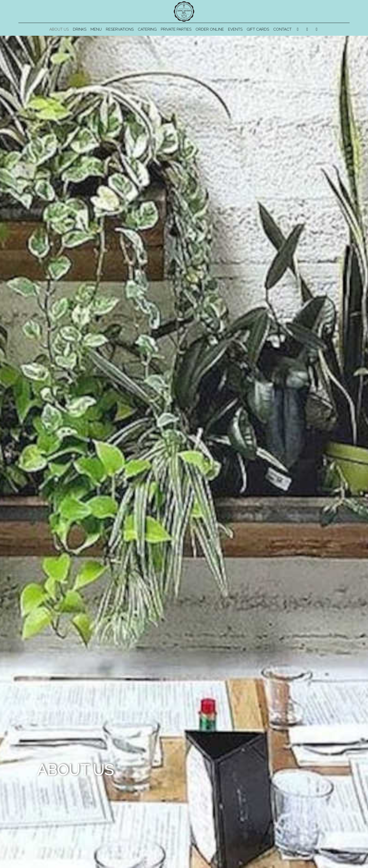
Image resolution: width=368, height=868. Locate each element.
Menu (96, 29)
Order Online (210, 29)
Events (235, 29)
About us (59, 29)
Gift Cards (258, 29)
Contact (282, 29)
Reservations (120, 29)
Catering (147, 29)
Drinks (80, 29)
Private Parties (176, 29)
